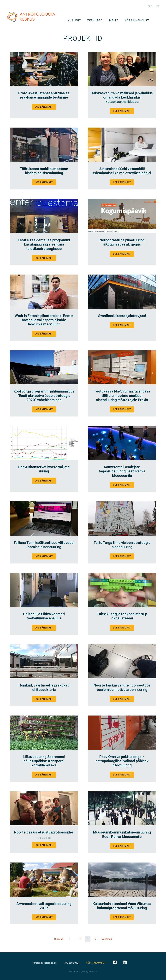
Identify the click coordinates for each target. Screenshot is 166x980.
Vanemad (107, 939)
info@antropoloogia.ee (45, 963)
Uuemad (59, 939)
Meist (114, 21)
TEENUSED (95, 21)
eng (150, 6)
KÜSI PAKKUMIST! (96, 963)
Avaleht (74, 21)
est (157, 6)
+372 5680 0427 (71, 963)
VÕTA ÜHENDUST (137, 21)
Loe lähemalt (44, 107)
